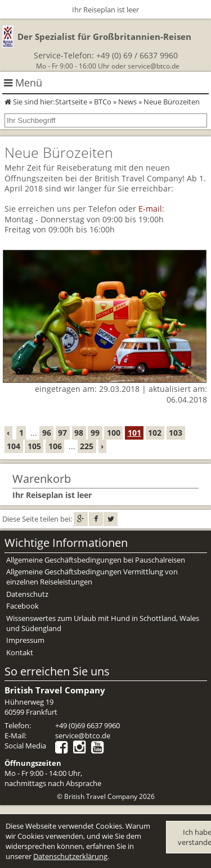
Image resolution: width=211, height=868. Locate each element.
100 (114, 433)
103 (176, 433)
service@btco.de (154, 66)
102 (155, 433)
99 (95, 433)
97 (62, 433)
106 (55, 446)
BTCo (103, 102)
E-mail (150, 209)
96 (47, 433)
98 (79, 433)
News (127, 102)
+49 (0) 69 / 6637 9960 (137, 55)
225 (87, 446)
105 (34, 446)
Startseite (71, 102)
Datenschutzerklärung (70, 856)
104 (14, 446)
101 (134, 433)
